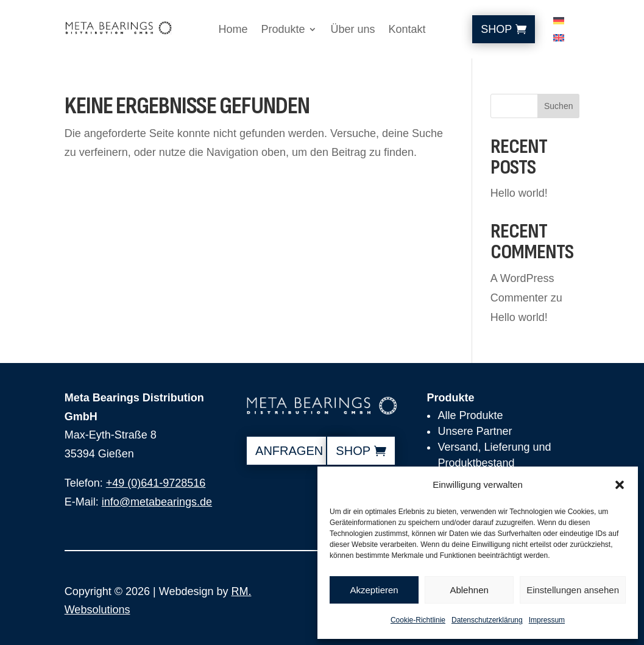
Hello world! (519, 193)
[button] (620, 485)
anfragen (289, 451)
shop (353, 451)
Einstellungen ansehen (573, 590)
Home (233, 30)
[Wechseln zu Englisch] (559, 40)
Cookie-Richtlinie (418, 620)
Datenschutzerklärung (487, 620)
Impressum (547, 620)
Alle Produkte (470, 415)
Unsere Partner (475, 431)
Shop (496, 29)
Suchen (558, 106)
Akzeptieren (374, 590)
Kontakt (407, 30)
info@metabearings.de (157, 502)
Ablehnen (469, 590)
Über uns (352, 30)
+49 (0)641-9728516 (156, 483)
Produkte (283, 30)
